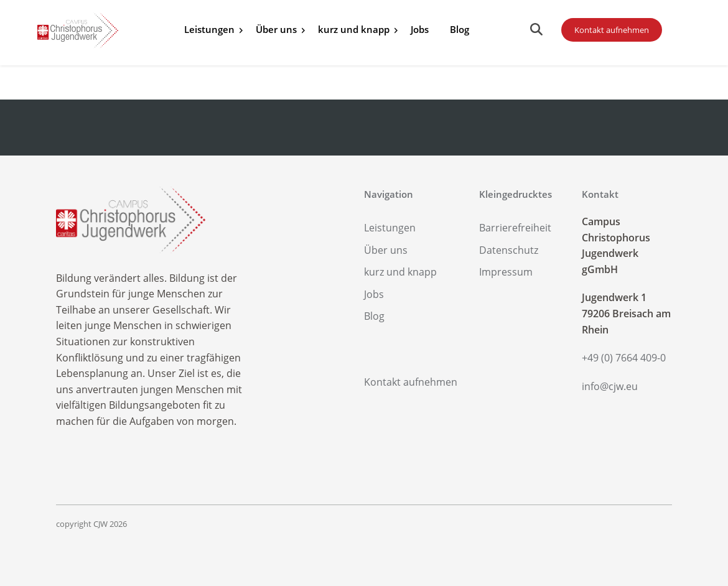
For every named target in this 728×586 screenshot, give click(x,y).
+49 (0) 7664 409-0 (624, 358)
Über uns (276, 29)
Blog (460, 29)
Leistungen (209, 29)
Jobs (420, 29)
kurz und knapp (354, 29)
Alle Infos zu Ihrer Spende (500, 31)
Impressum (506, 272)
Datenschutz (509, 250)
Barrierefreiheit (515, 228)
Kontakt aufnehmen (612, 30)
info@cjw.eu (610, 386)
